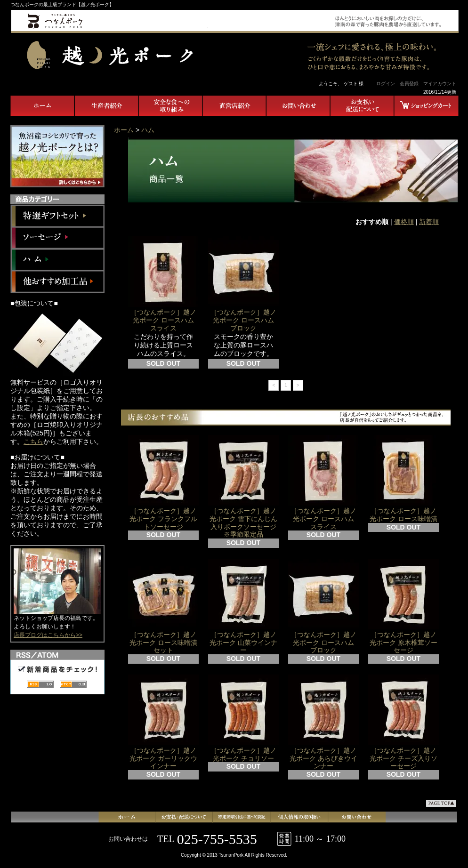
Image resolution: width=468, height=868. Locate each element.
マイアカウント (440, 84)
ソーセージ (57, 237)
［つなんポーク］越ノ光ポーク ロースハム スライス (164, 284)
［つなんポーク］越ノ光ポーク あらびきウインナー (323, 722)
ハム (57, 260)
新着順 (429, 222)
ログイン (386, 84)
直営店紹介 (234, 106)
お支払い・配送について (363, 106)
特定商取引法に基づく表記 (242, 817)
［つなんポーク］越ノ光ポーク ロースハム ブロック (244, 284)
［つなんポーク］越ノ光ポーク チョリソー (243, 718)
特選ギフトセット (57, 215)
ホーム (42, 106)
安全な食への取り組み (170, 106)
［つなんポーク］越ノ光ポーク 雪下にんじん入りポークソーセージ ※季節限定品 (243, 486)
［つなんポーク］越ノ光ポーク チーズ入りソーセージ (403, 722)
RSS (40, 684)
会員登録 (409, 84)
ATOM (73, 684)
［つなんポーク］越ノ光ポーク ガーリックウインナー (163, 722)
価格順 (404, 222)
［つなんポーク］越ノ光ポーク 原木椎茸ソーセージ (403, 607)
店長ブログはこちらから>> (48, 635)
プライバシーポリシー (299, 817)
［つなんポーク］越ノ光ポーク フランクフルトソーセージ (163, 483)
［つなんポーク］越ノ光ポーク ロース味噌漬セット (163, 607)
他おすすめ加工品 (57, 282)
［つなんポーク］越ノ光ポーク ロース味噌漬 (403, 479)
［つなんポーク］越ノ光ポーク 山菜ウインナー (243, 607)
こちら (33, 442)
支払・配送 (186, 817)
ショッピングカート (427, 106)
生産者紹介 (106, 106)
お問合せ (299, 106)
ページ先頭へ (441, 803)
